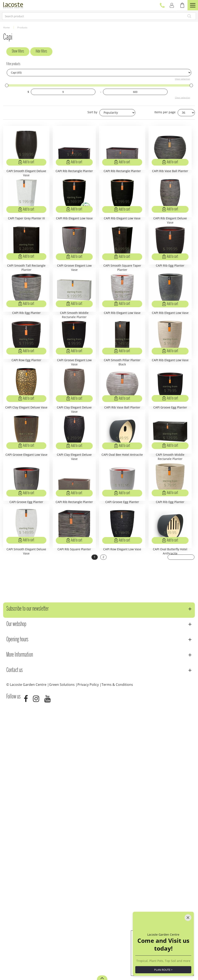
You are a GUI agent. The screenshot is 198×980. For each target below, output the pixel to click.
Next (182, 831)
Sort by (92, 112)
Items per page (165, 112)
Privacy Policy (88, 958)
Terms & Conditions (117, 958)
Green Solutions (62, 958)
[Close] (188, 908)
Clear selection (182, 79)
